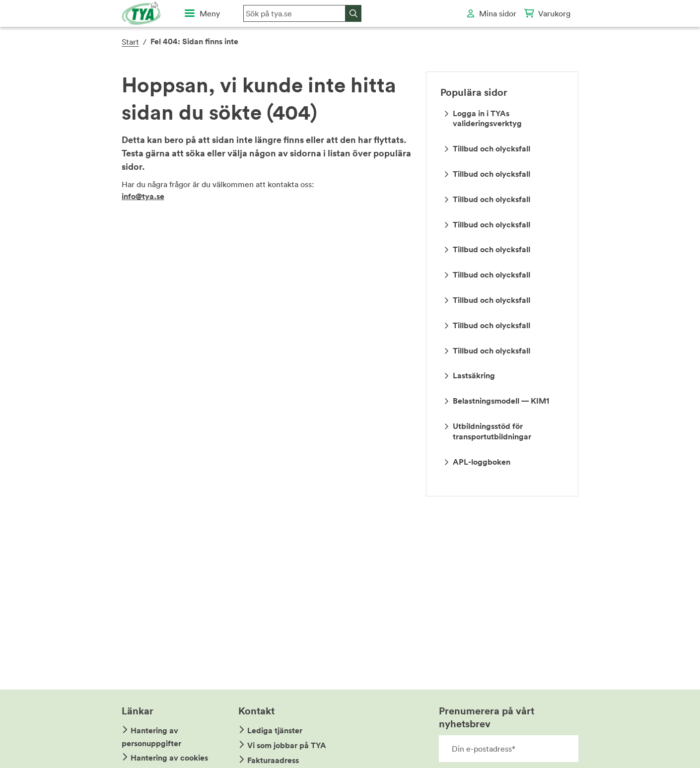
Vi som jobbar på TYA (287, 745)
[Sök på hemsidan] (294, 13)
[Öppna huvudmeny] (202, 13)
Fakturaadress (273, 760)
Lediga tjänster (275, 731)
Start (130, 42)
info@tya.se (143, 196)
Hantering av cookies (169, 758)
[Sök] (353, 13)
